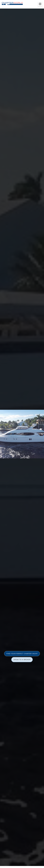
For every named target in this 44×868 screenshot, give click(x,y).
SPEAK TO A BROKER (22, 659)
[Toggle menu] (40, 4)
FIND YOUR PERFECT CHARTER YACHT (22, 654)
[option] (22, 434)
